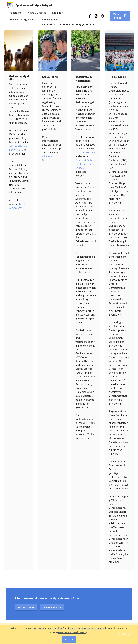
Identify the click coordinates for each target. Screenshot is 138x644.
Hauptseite (16, 14)
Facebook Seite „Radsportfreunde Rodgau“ (86, 164)
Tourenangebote (49, 20)
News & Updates (37, 14)
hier (89, 272)
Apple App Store (27, 619)
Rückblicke (58, 14)
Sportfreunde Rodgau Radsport (35, 6)
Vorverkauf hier (120, 17)
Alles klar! (69, 641)
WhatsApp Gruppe (86, 152)
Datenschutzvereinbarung (73, 633)
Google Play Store (53, 619)
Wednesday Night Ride (22, 20)
